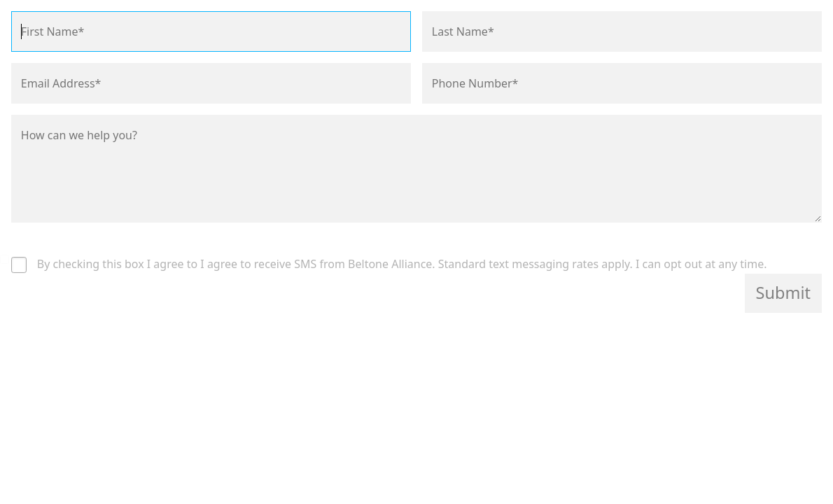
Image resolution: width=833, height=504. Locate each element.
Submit (783, 293)
